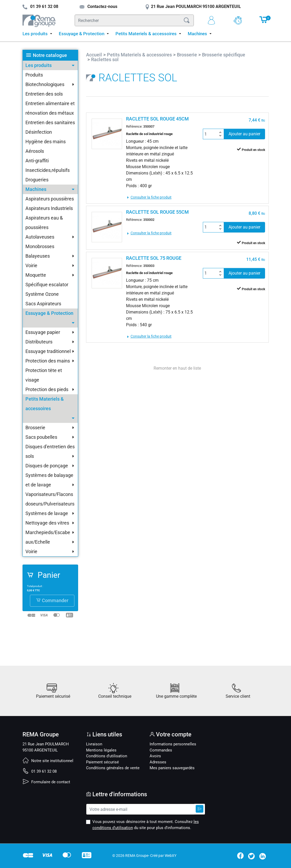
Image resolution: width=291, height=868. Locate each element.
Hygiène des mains (46, 142)
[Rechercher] (127, 20)
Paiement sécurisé (102, 762)
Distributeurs (39, 342)
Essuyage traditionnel (48, 351)
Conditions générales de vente (113, 768)
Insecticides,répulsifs (48, 170)
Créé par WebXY (163, 856)
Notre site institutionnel (48, 761)
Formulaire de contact (46, 782)
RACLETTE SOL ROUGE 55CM (157, 212)
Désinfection (39, 132)
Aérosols (35, 151)
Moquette (36, 275)
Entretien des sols (44, 94)
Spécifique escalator (47, 285)
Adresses (158, 762)
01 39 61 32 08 (40, 771)
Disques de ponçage (47, 466)
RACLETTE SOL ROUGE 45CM (157, 119)
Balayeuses (38, 256)
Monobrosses (40, 246)
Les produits (39, 65)
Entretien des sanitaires (50, 122)
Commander (52, 600)
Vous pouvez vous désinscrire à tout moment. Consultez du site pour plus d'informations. (146, 825)
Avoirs (155, 756)
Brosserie (35, 428)
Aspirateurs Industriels (49, 208)
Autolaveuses (40, 237)
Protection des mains (48, 361)
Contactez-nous (98, 6)
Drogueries (37, 180)
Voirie (31, 265)
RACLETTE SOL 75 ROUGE (154, 258)
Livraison (94, 744)
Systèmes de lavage (47, 513)
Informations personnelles (173, 744)
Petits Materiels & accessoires (45, 404)
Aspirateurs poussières (50, 199)
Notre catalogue (50, 55)
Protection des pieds (47, 389)
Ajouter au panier (244, 134)
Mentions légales (101, 750)
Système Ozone (42, 294)
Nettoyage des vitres (47, 523)
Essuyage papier (43, 332)
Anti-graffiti (37, 161)
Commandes (161, 750)
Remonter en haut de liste (177, 368)
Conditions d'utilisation (107, 756)
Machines (36, 189)
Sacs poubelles (41, 437)
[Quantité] (211, 134)
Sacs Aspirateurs (43, 304)
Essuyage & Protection (49, 313)
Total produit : (35, 586)
